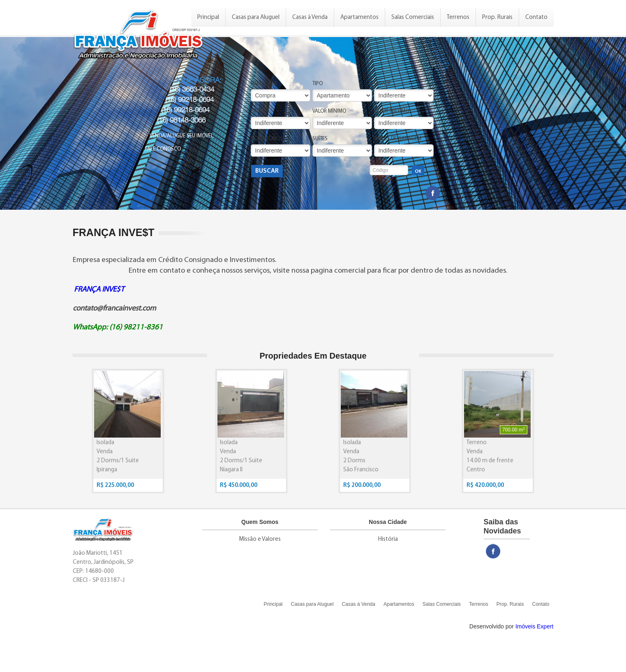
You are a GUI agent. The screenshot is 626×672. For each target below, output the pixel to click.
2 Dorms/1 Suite (118, 461)
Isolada (105, 443)
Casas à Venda (310, 17)
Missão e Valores (260, 539)
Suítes (320, 139)
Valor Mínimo (329, 111)
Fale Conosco (163, 149)
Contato (536, 17)
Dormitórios (267, 139)
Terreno (477, 443)
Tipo (318, 84)
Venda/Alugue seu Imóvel (181, 136)
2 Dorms (354, 461)
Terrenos (458, 17)
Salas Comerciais (413, 17)
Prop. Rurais (497, 17)
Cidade (382, 84)
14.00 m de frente (490, 461)
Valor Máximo (392, 111)
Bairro (259, 111)
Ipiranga (107, 470)
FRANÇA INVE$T (99, 290)
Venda (105, 452)
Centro (476, 470)
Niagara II (231, 470)
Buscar (267, 171)
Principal (208, 17)
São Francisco (361, 470)
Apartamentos (359, 17)
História (388, 539)
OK (418, 171)
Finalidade (264, 84)
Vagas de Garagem (398, 139)
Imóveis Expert (535, 626)
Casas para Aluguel (256, 17)
